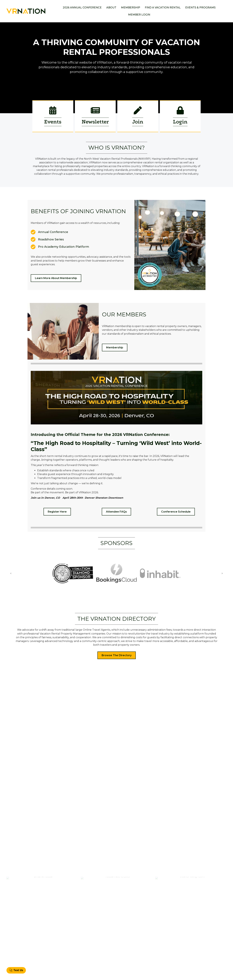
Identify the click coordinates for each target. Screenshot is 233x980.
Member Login (139, 15)
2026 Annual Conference (82, 8)
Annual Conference (112, 946)
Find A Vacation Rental (114, 957)
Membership (131, 8)
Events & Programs (200, 8)
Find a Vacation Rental (163, 8)
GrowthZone (141, 975)
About (111, 8)
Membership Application (115, 952)
